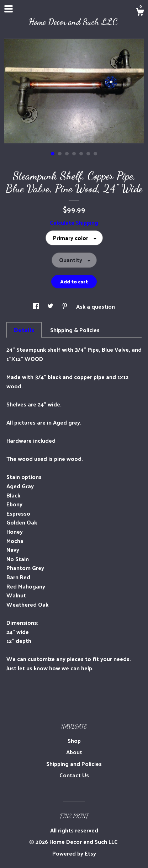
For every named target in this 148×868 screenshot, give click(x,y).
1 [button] (53, 154)
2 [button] (60, 154)
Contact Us (74, 775)
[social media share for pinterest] (65, 306)
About (74, 752)
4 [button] (74, 154)
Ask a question (96, 306)
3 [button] (67, 154)
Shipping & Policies (75, 330)
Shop (74, 741)
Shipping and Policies (74, 764)
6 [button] (88, 154)
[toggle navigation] (9, 9)
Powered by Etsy (74, 853)
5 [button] (81, 154)
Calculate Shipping (74, 222)
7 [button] (95, 154)
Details (24, 330)
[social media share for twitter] (51, 306)
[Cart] (140, 12)
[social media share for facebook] (37, 306)
